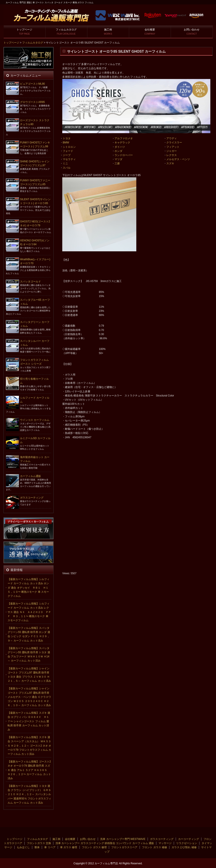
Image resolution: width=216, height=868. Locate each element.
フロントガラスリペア (124, 847)
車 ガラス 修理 (69, 847)
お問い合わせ (192, 32)
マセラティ (69, 159)
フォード (68, 151)
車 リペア (50, 847)
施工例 (108, 32)
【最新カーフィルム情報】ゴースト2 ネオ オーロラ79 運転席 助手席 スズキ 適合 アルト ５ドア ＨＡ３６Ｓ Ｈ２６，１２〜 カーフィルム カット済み (29, 770)
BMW (66, 143)
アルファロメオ (124, 138)
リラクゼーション (187, 843)
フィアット (173, 147)
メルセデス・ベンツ (178, 159)
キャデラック (122, 143)
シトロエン (69, 147)
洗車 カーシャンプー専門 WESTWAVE (123, 839)
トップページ (24, 32)
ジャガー (172, 151)
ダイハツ (120, 147)
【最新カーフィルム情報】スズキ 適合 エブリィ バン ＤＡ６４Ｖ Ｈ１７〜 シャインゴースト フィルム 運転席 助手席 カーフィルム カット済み (29, 721)
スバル (67, 168)
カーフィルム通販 (30, 476)
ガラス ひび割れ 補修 (184, 847)
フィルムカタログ (66, 32)
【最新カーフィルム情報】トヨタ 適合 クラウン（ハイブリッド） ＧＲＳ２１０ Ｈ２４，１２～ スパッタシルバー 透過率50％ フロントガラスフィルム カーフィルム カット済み (29, 794)
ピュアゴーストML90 (32, 84)
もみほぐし (23, 847)
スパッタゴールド (30, 282)
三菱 (117, 163)
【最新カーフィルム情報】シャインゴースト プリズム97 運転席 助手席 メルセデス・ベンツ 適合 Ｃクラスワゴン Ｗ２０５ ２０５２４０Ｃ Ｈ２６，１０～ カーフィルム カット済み (29, 697)
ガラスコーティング (32, 498)
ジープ (67, 155)
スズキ (170, 163)
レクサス (172, 155)
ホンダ (118, 151)
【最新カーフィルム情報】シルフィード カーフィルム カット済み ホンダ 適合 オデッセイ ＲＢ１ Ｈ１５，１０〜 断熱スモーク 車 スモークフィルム (29, 588)
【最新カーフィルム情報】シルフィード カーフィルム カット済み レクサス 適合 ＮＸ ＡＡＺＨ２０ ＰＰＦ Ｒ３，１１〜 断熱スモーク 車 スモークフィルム (29, 612)
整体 (37, 847)
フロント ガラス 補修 (154, 847)
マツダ (118, 159)
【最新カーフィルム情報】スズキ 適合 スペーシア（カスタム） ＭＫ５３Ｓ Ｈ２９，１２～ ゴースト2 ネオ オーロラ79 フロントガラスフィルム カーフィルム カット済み (29, 746)
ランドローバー (124, 155)
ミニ (65, 163)
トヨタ (67, 138)
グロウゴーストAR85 (32, 102)
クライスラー (174, 143)
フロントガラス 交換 (39, 843)
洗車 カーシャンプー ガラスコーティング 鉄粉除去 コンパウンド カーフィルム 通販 (105, 843)
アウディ (172, 138)
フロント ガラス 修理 (94, 847)
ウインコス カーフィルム (35, 420)
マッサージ (165, 843)
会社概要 (150, 32)
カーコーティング (189, 839)
